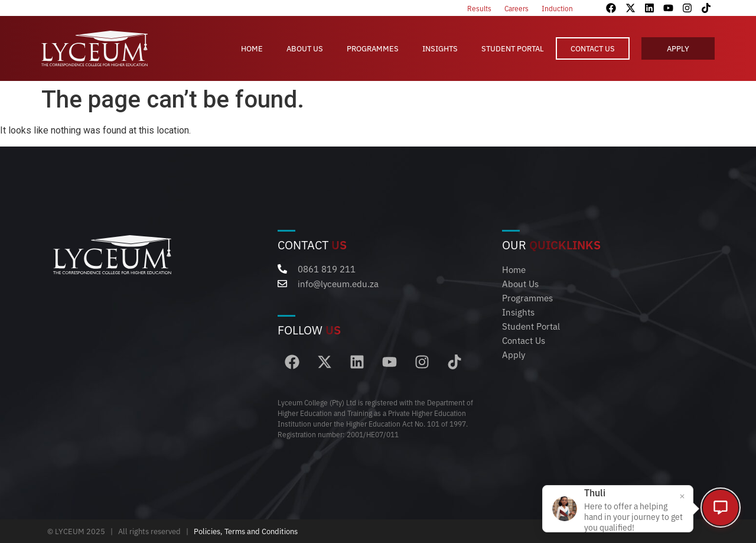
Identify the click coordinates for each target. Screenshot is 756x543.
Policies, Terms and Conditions (246, 531)
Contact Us (593, 48)
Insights (440, 48)
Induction (557, 8)
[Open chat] (721, 508)
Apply (678, 48)
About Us (305, 48)
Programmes (373, 48)
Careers (517, 8)
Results (479, 8)
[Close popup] (680, 495)
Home (252, 48)
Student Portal (513, 48)
